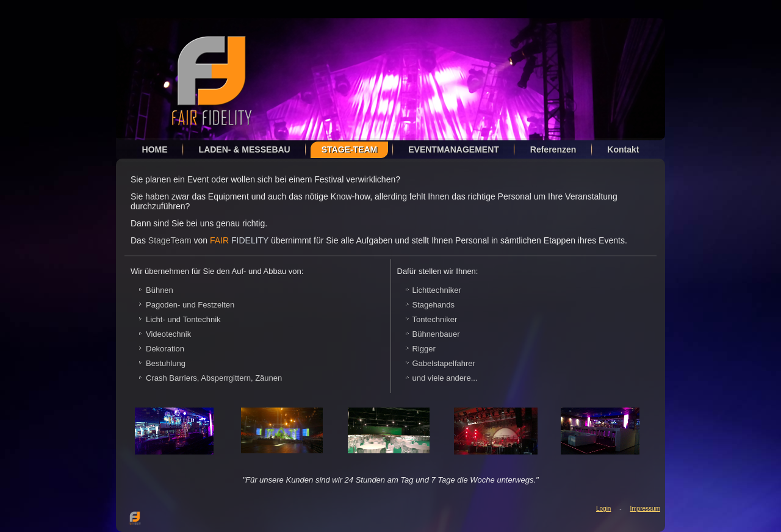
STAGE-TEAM (350, 149)
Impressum (645, 509)
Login (603, 509)
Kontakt (623, 149)
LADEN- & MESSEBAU (245, 149)
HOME (155, 149)
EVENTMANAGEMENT (454, 149)
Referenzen (553, 149)
